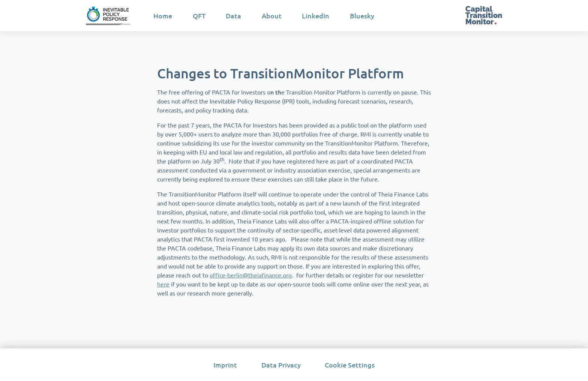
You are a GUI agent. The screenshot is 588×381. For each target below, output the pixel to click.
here (163, 284)
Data (233, 16)
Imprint (225, 365)
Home (163, 16)
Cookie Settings (350, 365)
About (272, 16)
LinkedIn (316, 16)
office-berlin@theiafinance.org (251, 275)
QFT (199, 16)
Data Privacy (281, 365)
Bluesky (362, 16)
